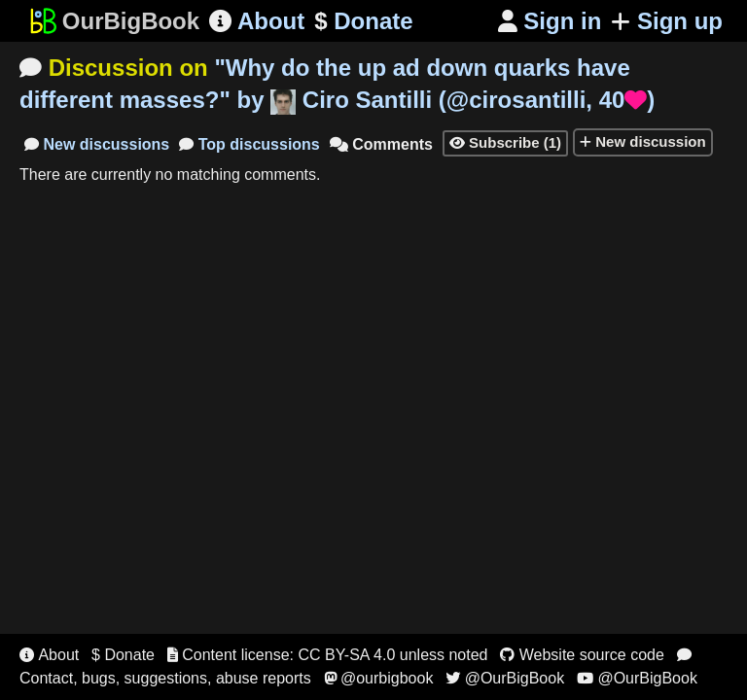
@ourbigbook (379, 678)
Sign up (667, 21)
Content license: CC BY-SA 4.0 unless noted (328, 655)
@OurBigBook (505, 678)
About (257, 21)
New (97, 144)
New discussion (643, 141)
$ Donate (123, 655)
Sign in (550, 21)
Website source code (582, 655)
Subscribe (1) (505, 142)
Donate (363, 21)
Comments (381, 144)
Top (249, 144)
